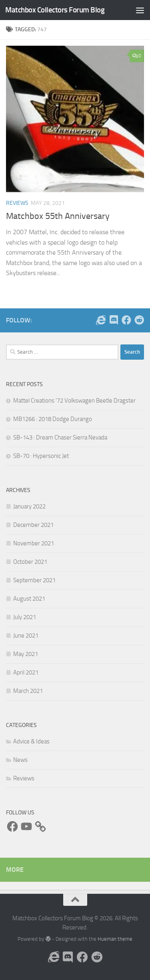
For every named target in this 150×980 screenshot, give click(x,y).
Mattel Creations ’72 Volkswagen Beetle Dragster (74, 401)
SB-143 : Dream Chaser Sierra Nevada (60, 437)
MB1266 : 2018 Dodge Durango (53, 419)
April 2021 (26, 672)
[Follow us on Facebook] (126, 320)
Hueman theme (115, 939)
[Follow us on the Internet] (101, 320)
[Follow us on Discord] (114, 320)
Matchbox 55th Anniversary (58, 216)
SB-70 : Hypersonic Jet (41, 456)
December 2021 (33, 525)
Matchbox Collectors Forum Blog (55, 10)
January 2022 (29, 506)
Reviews (17, 203)
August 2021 (29, 599)
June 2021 (26, 636)
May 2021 (26, 654)
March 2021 (28, 691)
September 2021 (34, 580)
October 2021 (30, 562)
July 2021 (25, 617)
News (20, 760)
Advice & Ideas (31, 741)
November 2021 (34, 543)
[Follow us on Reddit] (139, 320)
